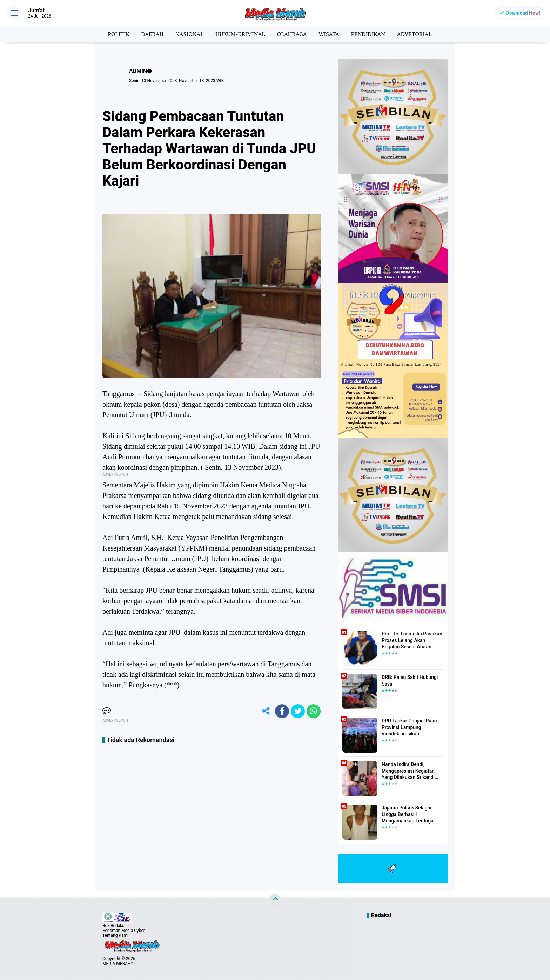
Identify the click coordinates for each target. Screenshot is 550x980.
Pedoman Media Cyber (124, 931)
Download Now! (523, 13)
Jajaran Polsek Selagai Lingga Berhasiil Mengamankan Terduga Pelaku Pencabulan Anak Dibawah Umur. (409, 814)
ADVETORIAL (414, 34)
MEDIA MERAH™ (118, 964)
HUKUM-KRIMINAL (240, 34)
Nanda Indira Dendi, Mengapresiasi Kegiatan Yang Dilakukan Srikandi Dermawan (408, 771)
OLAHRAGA (292, 34)
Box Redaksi (114, 926)
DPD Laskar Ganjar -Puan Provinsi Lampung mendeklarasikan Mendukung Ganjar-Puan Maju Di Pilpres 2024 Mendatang (409, 727)
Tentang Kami (115, 935)
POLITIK (118, 34)
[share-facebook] (282, 711)
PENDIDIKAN (368, 34)
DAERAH (152, 34)
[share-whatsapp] (314, 711)
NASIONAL (189, 34)
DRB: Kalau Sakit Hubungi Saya (410, 680)
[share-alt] (266, 711)
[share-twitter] (298, 711)
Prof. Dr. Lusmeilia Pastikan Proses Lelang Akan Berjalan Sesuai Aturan (412, 640)
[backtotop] (275, 900)
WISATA (329, 34)
